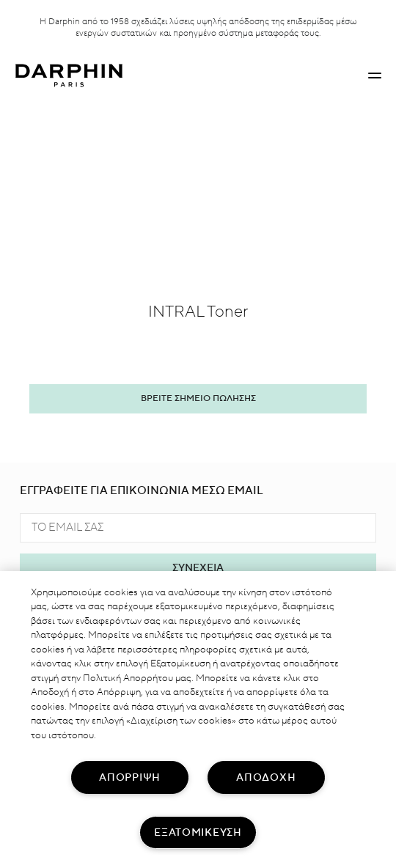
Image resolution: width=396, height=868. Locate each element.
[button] (375, 76)
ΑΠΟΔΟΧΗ (266, 777)
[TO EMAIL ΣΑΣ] (198, 528)
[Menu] (375, 76)
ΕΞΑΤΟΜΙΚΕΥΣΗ (198, 832)
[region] (198, 720)
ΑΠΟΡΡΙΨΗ (130, 777)
